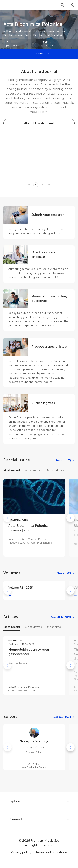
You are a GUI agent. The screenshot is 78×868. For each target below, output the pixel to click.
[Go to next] (71, 518)
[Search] (62, 5)
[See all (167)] (64, 717)
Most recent (12, 470)
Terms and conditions (51, 852)
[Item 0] (29, 185)
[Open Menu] (6, 5)
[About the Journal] (39, 123)
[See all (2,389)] (63, 617)
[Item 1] (36, 185)
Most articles (56, 470)
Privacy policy (21, 852)
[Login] (72, 5)
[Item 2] (42, 185)
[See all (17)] (65, 461)
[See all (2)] (66, 573)
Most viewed (34, 470)
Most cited (54, 627)
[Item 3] (49, 185)
